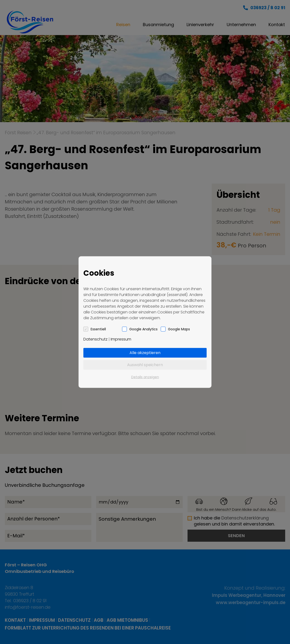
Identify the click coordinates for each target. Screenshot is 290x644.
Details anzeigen (145, 377)
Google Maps (179, 329)
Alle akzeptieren (145, 353)
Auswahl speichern (145, 365)
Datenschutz (95, 339)
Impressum (121, 339)
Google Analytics (143, 329)
